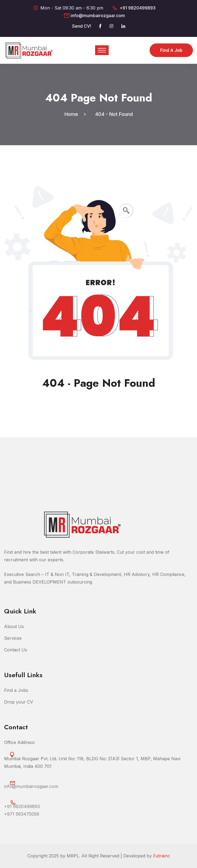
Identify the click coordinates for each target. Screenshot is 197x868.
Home (73, 114)
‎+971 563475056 (22, 814)
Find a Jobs (16, 690)
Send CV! (82, 26)
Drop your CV (19, 702)
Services (13, 638)
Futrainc (162, 856)
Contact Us (16, 650)
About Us (14, 626)
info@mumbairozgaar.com (98, 15)
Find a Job (171, 50)
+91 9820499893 (138, 8)
